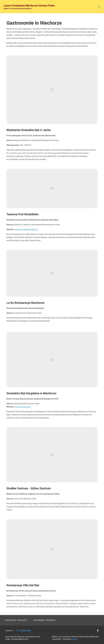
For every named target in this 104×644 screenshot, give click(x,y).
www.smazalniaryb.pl (23, 407)
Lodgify (75, 639)
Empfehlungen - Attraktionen (44, 620)
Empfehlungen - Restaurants (16, 620)
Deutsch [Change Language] (10, 631)
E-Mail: (8, 639)
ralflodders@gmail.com (20, 639)
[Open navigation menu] (99, 7)
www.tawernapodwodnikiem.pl (26, 229)
